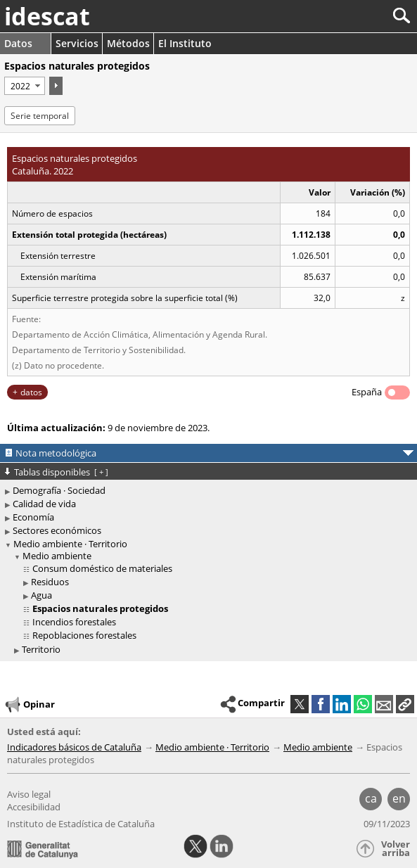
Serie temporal (40, 116)
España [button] (367, 392)
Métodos (128, 43)
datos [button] (31, 392)
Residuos (50, 582)
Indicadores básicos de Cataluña (74, 747)
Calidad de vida (44, 504)
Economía (33, 517)
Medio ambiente (57, 556)
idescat (47, 16)
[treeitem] (211, 596)
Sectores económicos (57, 530)
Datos (18, 43)
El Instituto (185, 43)
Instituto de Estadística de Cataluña (81, 824)
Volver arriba (396, 849)
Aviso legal (29, 794)
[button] (405, 704)
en (399, 798)
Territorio (41, 649)
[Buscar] (355, 16)
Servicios (77, 43)
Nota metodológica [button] (56, 453)
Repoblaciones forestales (84, 635)
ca (371, 798)
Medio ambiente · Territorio (70, 544)
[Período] (25, 86)
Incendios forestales (74, 622)
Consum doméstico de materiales (102, 568)
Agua (41, 595)
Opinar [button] (29, 705)
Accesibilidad (34, 807)
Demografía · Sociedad (59, 490)
